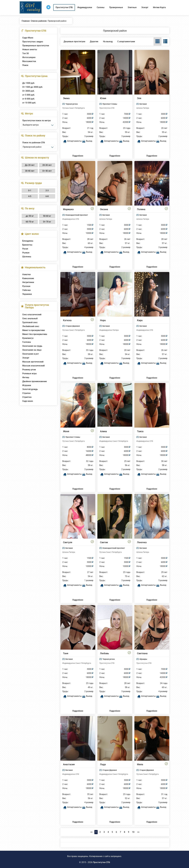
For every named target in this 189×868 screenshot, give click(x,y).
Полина (141, 209)
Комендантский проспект (77, 215)
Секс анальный (30, 318)
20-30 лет (47, 165)
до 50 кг (30, 216)
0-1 (30, 191)
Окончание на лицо (32, 350)
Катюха (67, 320)
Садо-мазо (28, 401)
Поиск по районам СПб (34, 143)
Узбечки (26, 290)
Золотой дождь (30, 389)
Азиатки (26, 274)
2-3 (47, 191)
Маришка (68, 209)
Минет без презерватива (35, 334)
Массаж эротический (33, 362)
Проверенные (116, 7)
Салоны (101, 7)
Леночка (142, 542)
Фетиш (26, 377)
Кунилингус (28, 338)
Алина (103, 431)
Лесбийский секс (31, 326)
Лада (103, 764)
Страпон (26, 393)
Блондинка (28, 241)
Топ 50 (26, 53)
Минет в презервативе (34, 330)
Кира (140, 320)
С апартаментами (126, 41)
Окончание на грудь (32, 346)
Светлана (142, 653)
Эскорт (145, 7)
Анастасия (69, 764)
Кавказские (28, 278)
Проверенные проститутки (36, 46)
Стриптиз (27, 397)
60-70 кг (30, 222)
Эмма (66, 98)
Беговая (143, 104)
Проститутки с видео (33, 42)
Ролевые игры (30, 374)
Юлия (103, 98)
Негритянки (28, 282)
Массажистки (29, 61)
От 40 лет (47, 171)
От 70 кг (47, 222)
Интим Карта (159, 7)
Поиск (25, 65)
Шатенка (27, 257)
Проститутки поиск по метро (37, 121)
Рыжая (26, 253)
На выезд (108, 41)
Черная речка (72, 104)
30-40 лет (30, 171)
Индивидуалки (85, 7)
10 (133, 832)
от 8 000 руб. (29, 99)
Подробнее (78, 156)
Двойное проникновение (35, 381)
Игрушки (27, 385)
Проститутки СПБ (64, 7)
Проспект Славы (110, 104)
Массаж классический (33, 366)
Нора (103, 320)
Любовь (104, 653)
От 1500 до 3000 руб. (33, 87)
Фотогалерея (29, 57)
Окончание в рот (31, 354)
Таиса (140, 431)
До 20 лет (30, 165)
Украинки (27, 294)
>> (138, 832)
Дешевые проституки (74, 41)
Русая (25, 249)
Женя (66, 431)
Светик (104, 542)
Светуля (68, 542)
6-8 (47, 196)
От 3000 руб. (28, 91)
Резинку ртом (29, 370)
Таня (66, 653)
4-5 (30, 196)
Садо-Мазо (28, 38)
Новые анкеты (30, 49)
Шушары (143, 659)
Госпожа (27, 342)
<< (91, 832)
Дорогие (94, 41)
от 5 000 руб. (29, 95)
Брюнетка (27, 245)
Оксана (104, 209)
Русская (26, 286)
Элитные (132, 7)
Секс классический (32, 315)
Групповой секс (30, 322)
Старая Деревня (73, 326)
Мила (140, 764)
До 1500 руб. (29, 83)
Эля (139, 98)
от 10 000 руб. (29, 103)
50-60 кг (47, 216)
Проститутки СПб (101, 862)
